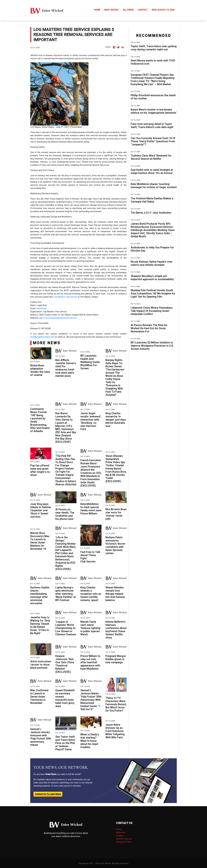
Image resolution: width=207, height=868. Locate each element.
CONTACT (143, 10)
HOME (97, 10)
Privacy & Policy (124, 842)
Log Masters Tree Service (65, 297)
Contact (120, 836)
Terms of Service (124, 839)
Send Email (41, 308)
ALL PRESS (128, 10)
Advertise (121, 832)
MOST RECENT (111, 10)
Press (119, 829)
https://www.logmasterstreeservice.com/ (58, 318)
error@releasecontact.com (42, 337)
